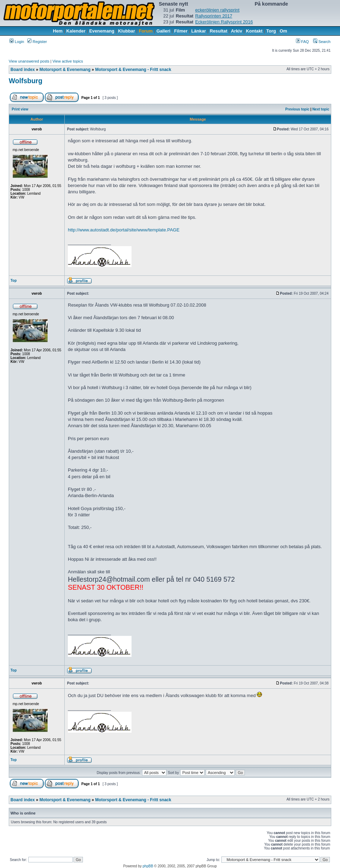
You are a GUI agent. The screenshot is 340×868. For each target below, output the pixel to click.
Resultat (219, 31)
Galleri (163, 31)
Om (284, 31)
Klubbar (127, 31)
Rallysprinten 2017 (214, 16)
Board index (23, 70)
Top (14, 281)
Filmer (181, 31)
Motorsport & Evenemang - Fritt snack (133, 70)
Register (37, 42)
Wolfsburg (26, 81)
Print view (20, 109)
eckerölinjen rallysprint (217, 10)
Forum (146, 31)
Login (17, 42)
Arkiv (236, 31)
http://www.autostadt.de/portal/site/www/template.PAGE (124, 230)
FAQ (302, 42)
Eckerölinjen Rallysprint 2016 (224, 22)
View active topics (68, 61)
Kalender (76, 31)
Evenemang (102, 31)
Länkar (199, 31)
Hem (58, 31)
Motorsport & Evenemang (65, 70)
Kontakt (254, 31)
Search (322, 42)
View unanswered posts (29, 61)
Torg (271, 31)
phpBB (148, 866)
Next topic (321, 109)
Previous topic (297, 109)
